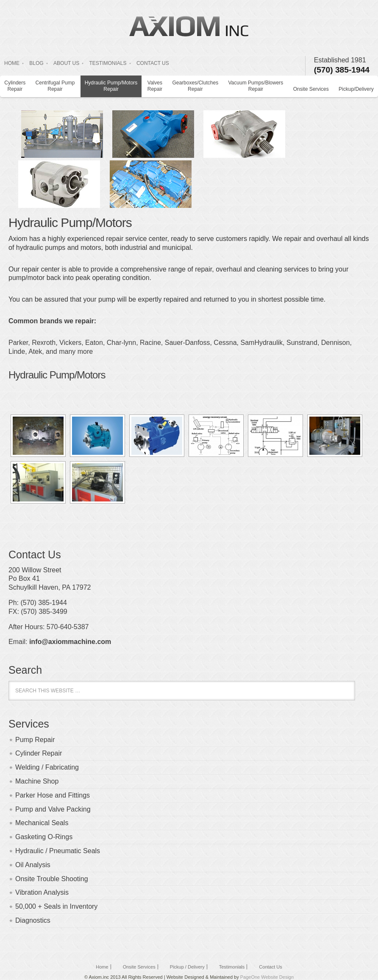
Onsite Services (311, 89)
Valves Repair (155, 86)
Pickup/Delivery (356, 89)
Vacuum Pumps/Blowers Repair (256, 86)
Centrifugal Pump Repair (55, 86)
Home (102, 967)
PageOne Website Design (267, 977)
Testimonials (232, 967)
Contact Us (270, 967)
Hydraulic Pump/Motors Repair (111, 86)
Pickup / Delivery (187, 967)
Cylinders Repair (15, 86)
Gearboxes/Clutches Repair (195, 86)
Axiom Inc (189, 26)
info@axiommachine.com (70, 642)
